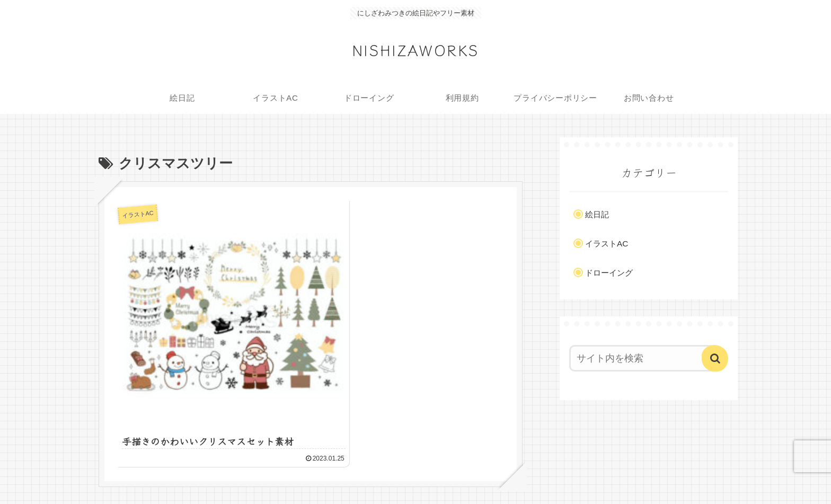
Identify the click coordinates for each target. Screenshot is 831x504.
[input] (642, 358)
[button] (715, 358)
